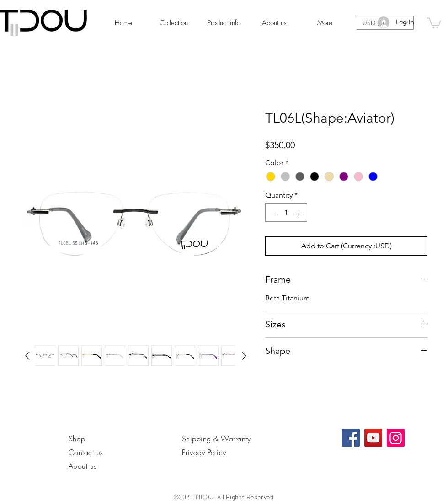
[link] (434, 22)
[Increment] (299, 213)
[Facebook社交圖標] (351, 438)
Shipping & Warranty (216, 439)
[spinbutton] (286, 213)
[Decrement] (273, 213)
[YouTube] (373, 438)
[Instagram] (396, 438)
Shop (77, 439)
